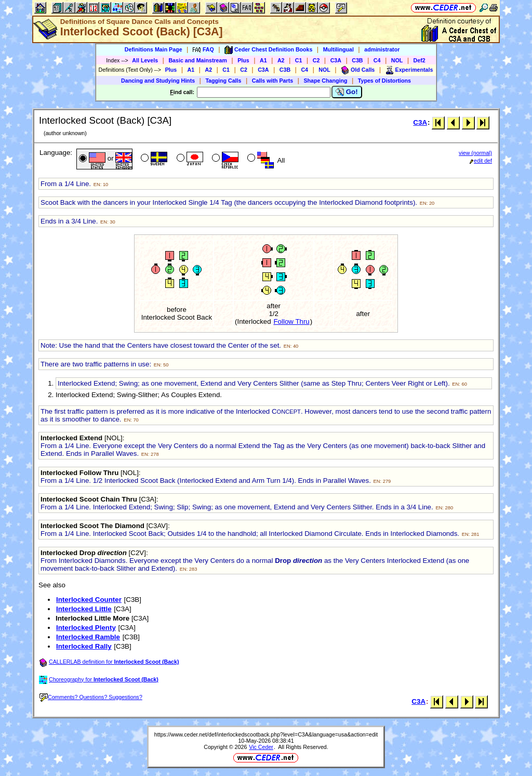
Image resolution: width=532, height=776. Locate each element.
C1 (299, 60)
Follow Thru (291, 321)
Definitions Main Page (154, 49)
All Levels (145, 60)
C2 (316, 60)
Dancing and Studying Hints (158, 81)
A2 (281, 60)
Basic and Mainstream (198, 60)
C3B (357, 60)
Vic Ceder (261, 747)
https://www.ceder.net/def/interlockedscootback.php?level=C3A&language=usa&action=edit (266, 734)
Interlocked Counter (89, 600)
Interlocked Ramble (88, 637)
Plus (243, 60)
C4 (377, 60)
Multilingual (338, 49)
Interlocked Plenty (86, 628)
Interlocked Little (84, 609)
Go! (347, 92)
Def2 (420, 60)
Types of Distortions (384, 81)
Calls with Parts (272, 81)
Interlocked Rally (84, 646)
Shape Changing (325, 81)
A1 (263, 60)
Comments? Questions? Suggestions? (91, 697)
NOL (397, 60)
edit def (481, 161)
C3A (336, 60)
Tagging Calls (223, 81)
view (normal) (475, 153)
